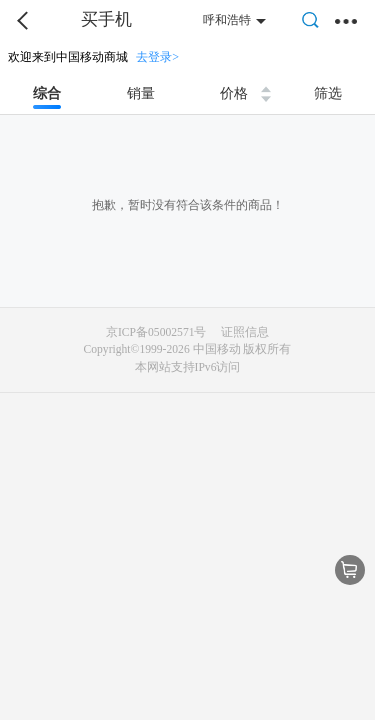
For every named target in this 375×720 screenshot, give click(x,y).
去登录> (157, 57)
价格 (234, 93)
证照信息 (245, 332)
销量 (141, 93)
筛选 (328, 93)
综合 (47, 93)
